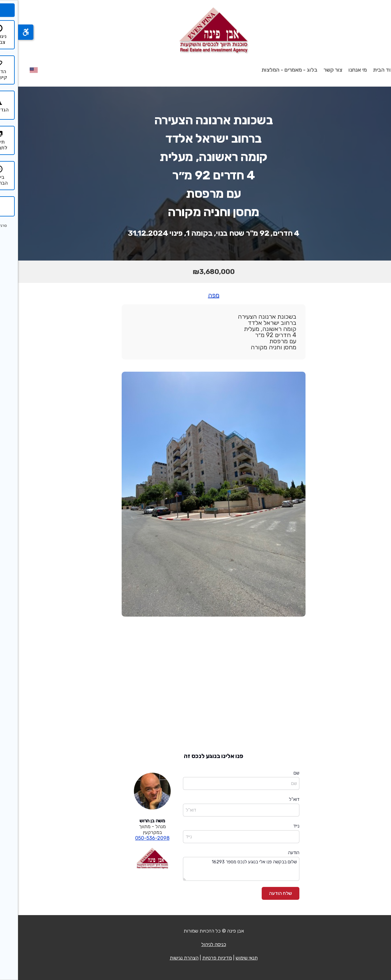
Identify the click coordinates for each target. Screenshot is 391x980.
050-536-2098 (134, 838)
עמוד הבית (367, 70)
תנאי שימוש (229, 958)
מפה (196, 295)
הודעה (276, 853)
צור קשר (315, 70)
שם (278, 773)
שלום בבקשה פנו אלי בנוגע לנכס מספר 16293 (223, 869)
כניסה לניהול (196, 944)
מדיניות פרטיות (199, 958)
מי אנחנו (340, 70)
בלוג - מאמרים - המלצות (271, 70)
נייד (278, 826)
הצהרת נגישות (166, 958)
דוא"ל (276, 799)
